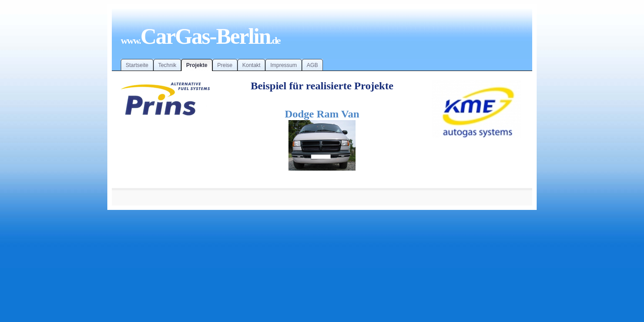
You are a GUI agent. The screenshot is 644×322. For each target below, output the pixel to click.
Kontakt (252, 65)
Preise (225, 65)
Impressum (283, 65)
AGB (312, 65)
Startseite (137, 65)
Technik (167, 65)
